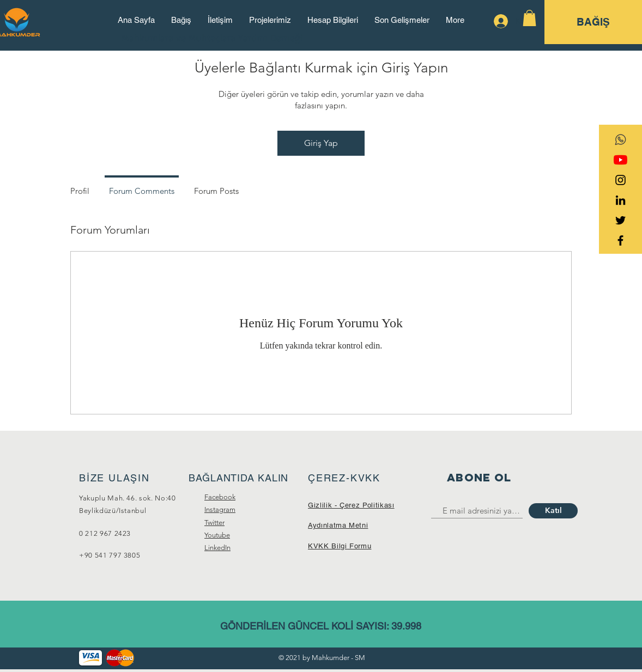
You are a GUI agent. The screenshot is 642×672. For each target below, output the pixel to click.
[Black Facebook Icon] (620, 240)
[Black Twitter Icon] (620, 220)
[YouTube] (620, 160)
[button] (529, 18)
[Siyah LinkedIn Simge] (620, 200)
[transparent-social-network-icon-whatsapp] (620, 140)
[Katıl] (553, 511)
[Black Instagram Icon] (620, 180)
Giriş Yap (321, 143)
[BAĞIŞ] (593, 22)
